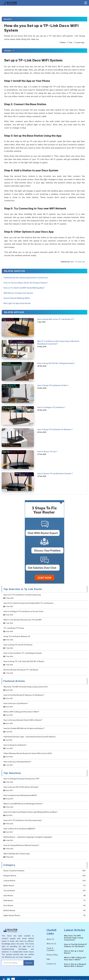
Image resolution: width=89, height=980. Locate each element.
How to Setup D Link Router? (15, 744)
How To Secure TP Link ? (47, 449)
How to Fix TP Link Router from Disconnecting (22, 594)
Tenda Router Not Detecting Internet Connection (26, 277)
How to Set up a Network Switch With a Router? (23, 719)
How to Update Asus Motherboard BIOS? (20, 794)
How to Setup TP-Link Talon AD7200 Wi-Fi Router (24, 660)
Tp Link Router (9, 888)
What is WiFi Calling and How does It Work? (21, 711)
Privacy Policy (52, 952)
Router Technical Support (57, 977)
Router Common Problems (14, 868)
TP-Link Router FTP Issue (14, 627)
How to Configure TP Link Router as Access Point (23, 610)
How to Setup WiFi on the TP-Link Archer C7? (56, 316)
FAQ (48, 956)
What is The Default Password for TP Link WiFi (23, 619)
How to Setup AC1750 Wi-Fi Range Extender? (56, 360)
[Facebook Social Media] (4, 977)
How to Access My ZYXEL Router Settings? (21, 786)
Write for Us (51, 941)
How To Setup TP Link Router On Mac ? (53, 382)
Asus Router (8, 893)
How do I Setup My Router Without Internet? (21, 844)
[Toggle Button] (86, 3)
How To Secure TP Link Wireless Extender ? (55, 471)
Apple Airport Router (12, 912)
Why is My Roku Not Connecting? (17, 852)
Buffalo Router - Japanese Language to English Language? (28, 836)
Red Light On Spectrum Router (17, 301)
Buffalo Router (9, 907)
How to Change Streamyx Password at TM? (21, 778)
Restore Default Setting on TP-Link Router (21, 669)
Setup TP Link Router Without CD (17, 635)
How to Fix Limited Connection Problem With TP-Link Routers (29, 602)
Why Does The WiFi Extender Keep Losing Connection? (26, 686)
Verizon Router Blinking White (17, 296)
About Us (50, 936)
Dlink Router (8, 898)
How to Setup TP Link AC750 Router (18, 644)
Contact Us (51, 961)
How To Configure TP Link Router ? (51, 404)
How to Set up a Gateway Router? (17, 761)
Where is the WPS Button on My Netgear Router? (23, 802)
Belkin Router (9, 883)
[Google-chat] (44, 539)
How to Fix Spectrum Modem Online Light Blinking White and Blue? (30, 811)
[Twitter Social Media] (8, 977)
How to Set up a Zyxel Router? (16, 702)
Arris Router (8, 902)
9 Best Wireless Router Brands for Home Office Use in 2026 (28, 752)
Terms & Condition (50, 946)
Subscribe (29, 960)
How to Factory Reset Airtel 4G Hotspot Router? (26, 282)
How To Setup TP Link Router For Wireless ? (55, 426)
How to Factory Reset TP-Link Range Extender (23, 652)
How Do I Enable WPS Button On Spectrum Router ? (24, 727)
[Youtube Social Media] (13, 977)
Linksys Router (9, 878)
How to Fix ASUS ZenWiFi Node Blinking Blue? (24, 287)
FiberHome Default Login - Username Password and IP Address (30, 736)
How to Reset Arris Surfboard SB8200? (19, 827)
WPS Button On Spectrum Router (18, 291)
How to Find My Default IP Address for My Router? (24, 694)
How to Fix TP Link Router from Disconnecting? (23, 819)
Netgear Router (10, 873)
